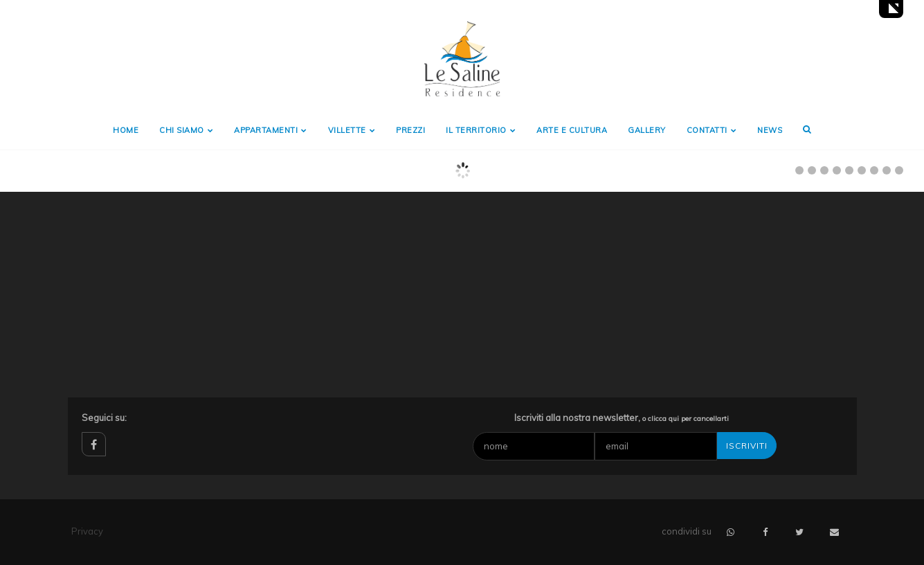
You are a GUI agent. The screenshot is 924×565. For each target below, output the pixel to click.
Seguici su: (104, 418)
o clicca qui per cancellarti (686, 419)
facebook (94, 444)
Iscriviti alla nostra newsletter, (622, 418)
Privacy (87, 531)
